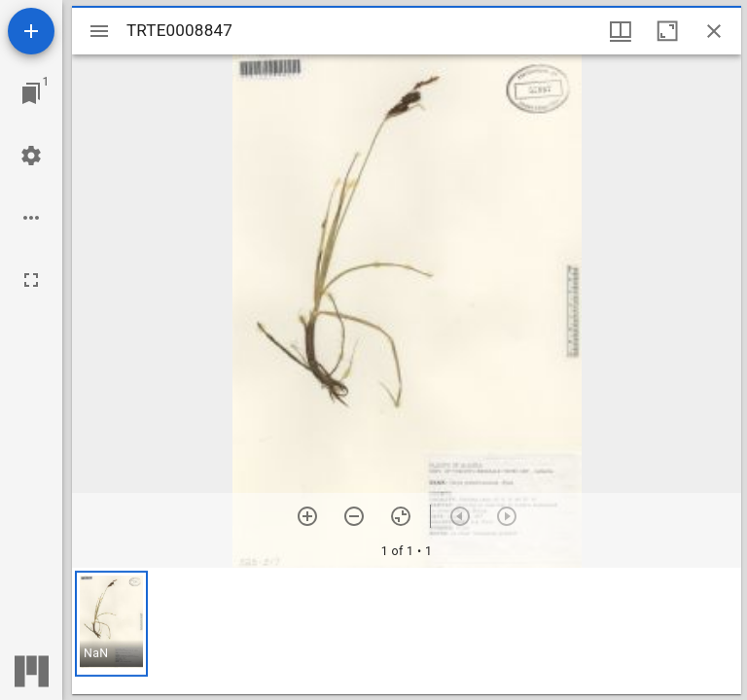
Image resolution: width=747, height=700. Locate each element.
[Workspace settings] (31, 156)
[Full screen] (31, 280)
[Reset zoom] (401, 516)
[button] (111, 624)
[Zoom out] (354, 516)
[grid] (407, 631)
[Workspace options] (31, 218)
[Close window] (714, 31)
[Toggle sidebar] (99, 31)
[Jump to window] (31, 93)
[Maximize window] (667, 31)
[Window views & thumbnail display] (621, 31)
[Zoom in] (307, 516)
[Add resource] (31, 31)
